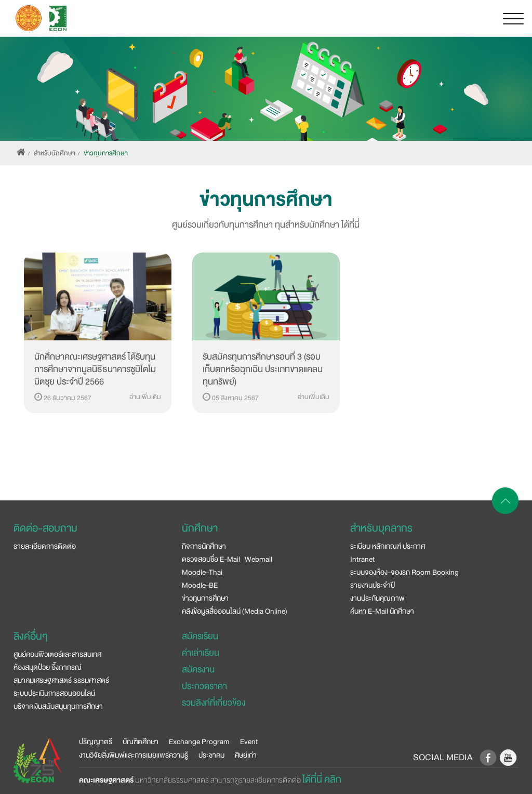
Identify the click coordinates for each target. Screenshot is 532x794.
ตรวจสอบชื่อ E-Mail (211, 559)
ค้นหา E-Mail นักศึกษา (382, 611)
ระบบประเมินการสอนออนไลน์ (54, 693)
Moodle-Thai (202, 572)
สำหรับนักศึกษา (55, 153)
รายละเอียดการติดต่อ (45, 546)
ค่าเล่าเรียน (201, 653)
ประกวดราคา (204, 686)
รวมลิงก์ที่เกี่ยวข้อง (214, 703)
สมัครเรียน (200, 636)
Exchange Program (199, 742)
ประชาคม (211, 755)
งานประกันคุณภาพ (377, 598)
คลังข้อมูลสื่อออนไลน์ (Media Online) (235, 611)
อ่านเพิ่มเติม (145, 397)
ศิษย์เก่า (246, 755)
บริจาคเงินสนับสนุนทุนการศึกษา (58, 706)
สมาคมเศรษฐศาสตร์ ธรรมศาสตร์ (61, 680)
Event (249, 742)
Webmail (258, 559)
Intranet (362, 559)
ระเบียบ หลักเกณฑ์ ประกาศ (388, 546)
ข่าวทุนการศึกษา (106, 153)
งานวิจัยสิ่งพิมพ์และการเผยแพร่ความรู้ (134, 755)
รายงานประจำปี (373, 585)
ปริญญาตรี (96, 742)
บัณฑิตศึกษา (141, 742)
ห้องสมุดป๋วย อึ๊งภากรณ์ (48, 667)
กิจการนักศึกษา (204, 546)
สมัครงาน (198, 670)
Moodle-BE (200, 585)
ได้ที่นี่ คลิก (322, 779)
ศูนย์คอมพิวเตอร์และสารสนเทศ (57, 654)
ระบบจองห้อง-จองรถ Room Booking (404, 572)
